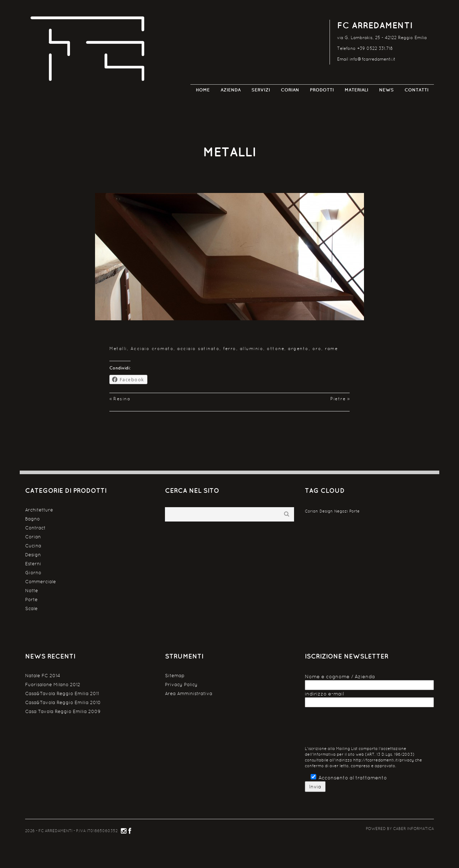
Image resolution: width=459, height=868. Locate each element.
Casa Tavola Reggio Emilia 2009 (63, 711)
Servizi (261, 90)
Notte (32, 591)
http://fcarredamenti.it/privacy (384, 760)
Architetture (39, 510)
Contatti (417, 90)
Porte (31, 600)
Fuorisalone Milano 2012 (53, 685)
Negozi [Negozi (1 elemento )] (341, 511)
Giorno (33, 573)
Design (33, 555)
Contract (35, 528)
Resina (122, 399)
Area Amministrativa (189, 694)
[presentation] (359, 728)
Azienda (231, 90)
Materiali (356, 90)
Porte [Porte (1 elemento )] (354, 511)
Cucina (33, 546)
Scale (31, 608)
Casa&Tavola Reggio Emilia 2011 (62, 694)
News (386, 90)
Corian (290, 90)
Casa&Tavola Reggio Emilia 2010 (63, 702)
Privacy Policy (181, 685)
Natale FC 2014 (43, 676)
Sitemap (175, 676)
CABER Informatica (413, 829)
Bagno (32, 519)
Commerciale (41, 582)
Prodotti (322, 90)
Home (203, 90)
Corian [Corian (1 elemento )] (311, 511)
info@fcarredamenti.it (373, 59)
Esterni (33, 564)
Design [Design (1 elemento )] (326, 511)
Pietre (338, 399)
